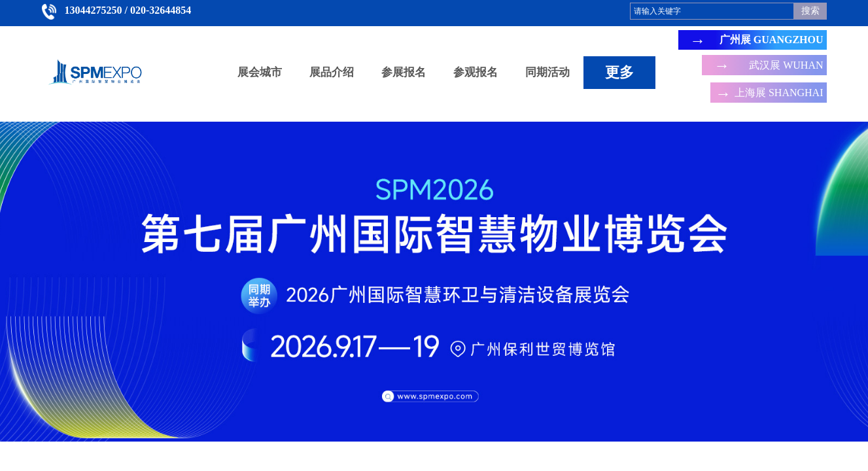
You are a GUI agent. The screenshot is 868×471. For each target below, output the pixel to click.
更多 (619, 72)
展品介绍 (332, 72)
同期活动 (547, 72)
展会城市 (260, 72)
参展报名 (404, 72)
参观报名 (476, 72)
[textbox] (712, 11)
